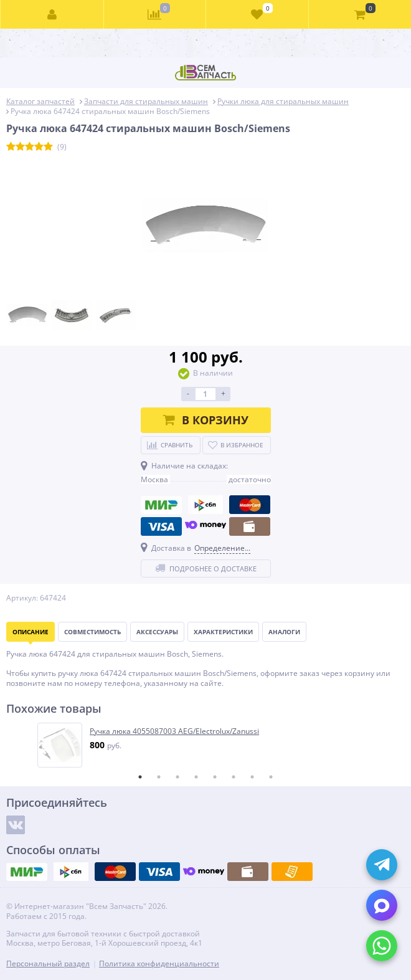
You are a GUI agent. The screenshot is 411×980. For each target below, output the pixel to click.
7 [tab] (252, 777)
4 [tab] (196, 777)
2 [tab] (159, 777)
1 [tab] (140, 777)
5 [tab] (215, 777)
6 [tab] (234, 777)
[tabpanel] (206, 745)
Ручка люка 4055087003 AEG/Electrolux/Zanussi (174, 731)
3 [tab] (177, 777)
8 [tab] (271, 777)
